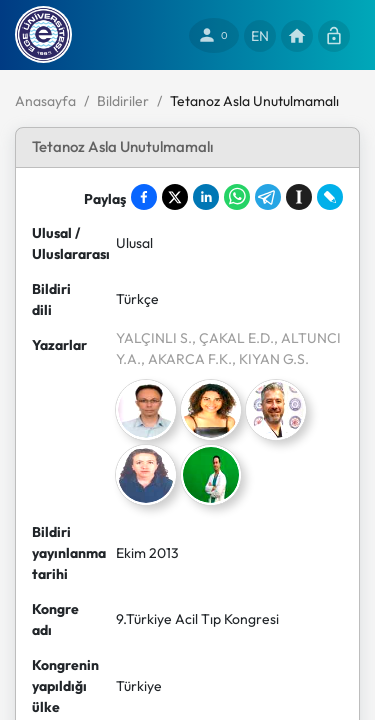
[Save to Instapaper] (299, 197)
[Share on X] (175, 197)
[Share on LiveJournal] (330, 197)
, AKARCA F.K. (186, 359)
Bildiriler (123, 101)
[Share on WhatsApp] (237, 197)
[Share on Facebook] (144, 197)
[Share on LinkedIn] (206, 197)
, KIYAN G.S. (270, 359)
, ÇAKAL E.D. (233, 338)
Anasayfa (45, 101)
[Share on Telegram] (268, 197)
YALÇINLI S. (154, 338)
